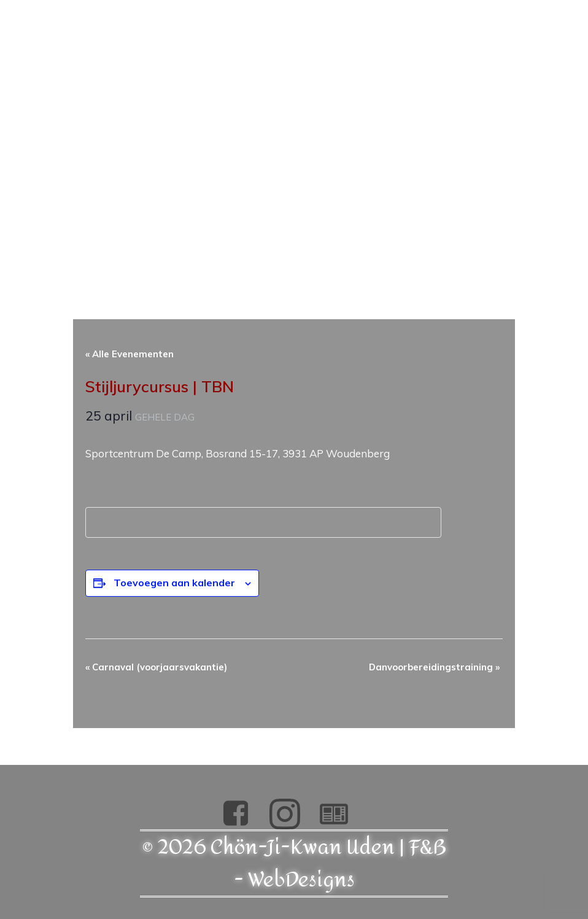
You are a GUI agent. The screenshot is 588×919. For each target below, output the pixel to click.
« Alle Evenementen (130, 354)
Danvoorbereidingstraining (434, 667)
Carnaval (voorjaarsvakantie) (156, 667)
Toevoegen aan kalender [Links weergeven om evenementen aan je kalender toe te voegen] (174, 583)
